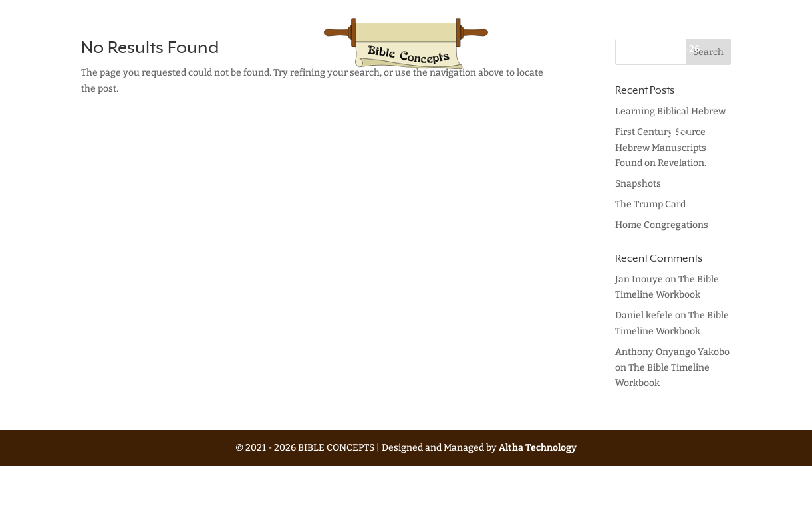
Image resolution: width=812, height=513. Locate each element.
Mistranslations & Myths (340, 128)
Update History (680, 33)
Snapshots (638, 184)
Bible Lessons (177, 128)
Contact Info (679, 128)
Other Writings (239, 128)
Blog (415, 123)
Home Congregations (662, 225)
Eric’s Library (464, 128)
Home (125, 123)
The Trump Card (650, 204)
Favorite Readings (539, 128)
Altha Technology (538, 448)
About (610, 123)
